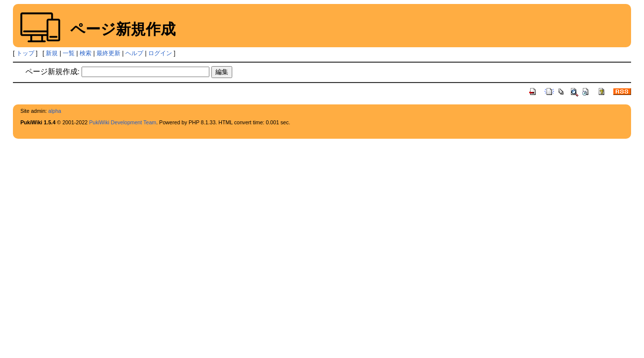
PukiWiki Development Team (123, 122)
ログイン (160, 53)
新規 (52, 53)
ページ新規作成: (52, 71)
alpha (55, 111)
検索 (86, 53)
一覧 (69, 53)
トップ (25, 53)
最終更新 (108, 53)
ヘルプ (134, 53)
